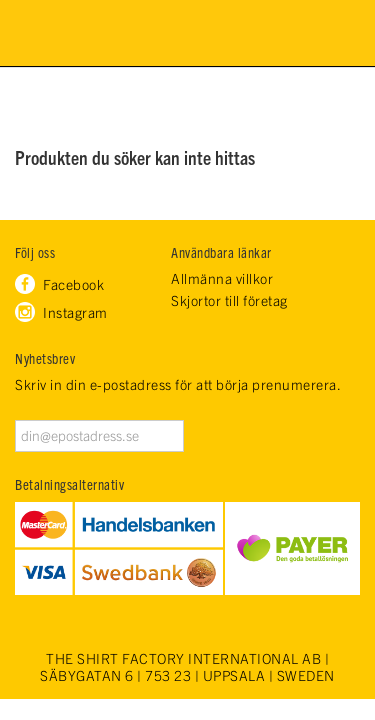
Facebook (73, 284)
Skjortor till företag (229, 300)
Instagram (75, 312)
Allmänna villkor (222, 278)
